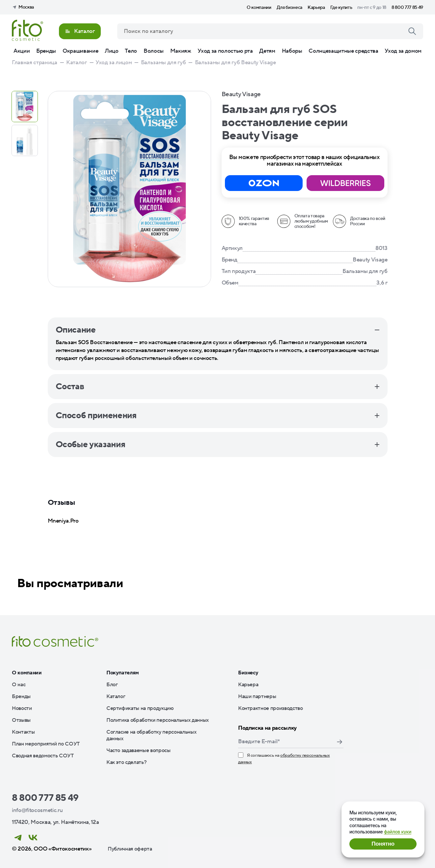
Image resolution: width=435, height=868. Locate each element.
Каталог (116, 696)
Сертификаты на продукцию (140, 708)
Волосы (154, 51)
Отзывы (21, 720)
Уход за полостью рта (225, 51)
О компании (259, 8)
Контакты (23, 732)
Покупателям (123, 673)
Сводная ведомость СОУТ (43, 756)
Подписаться (340, 742)
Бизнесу (248, 673)
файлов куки (398, 832)
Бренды (46, 51)
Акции (22, 51)
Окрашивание (80, 51)
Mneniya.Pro (63, 521)
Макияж (181, 51)
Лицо (112, 51)
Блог (112, 685)
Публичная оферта (130, 849)
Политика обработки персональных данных (158, 720)
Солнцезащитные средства (343, 51)
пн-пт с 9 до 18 (372, 8)
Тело (131, 51)
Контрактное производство (271, 708)
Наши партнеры (257, 696)
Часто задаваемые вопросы (138, 750)
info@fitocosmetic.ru (37, 810)
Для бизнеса (289, 8)
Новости (22, 708)
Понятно (383, 844)
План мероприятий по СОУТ (46, 744)
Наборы (292, 51)
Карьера (316, 8)
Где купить (341, 8)
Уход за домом (403, 51)
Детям (267, 51)
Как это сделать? (127, 762)
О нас (19, 685)
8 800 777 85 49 (407, 8)
